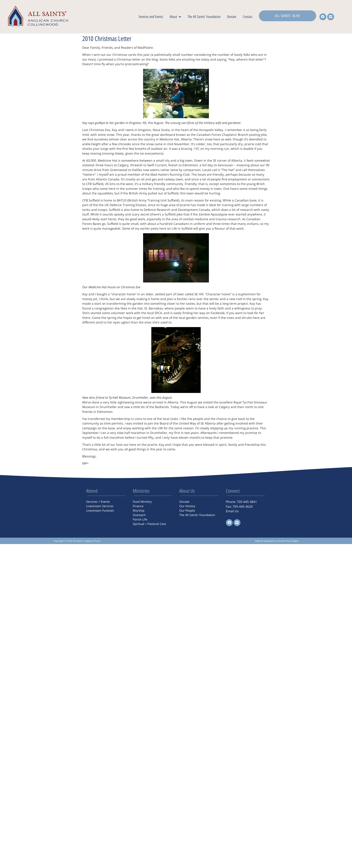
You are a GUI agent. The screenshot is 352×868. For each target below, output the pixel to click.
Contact (248, 17)
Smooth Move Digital (288, 541)
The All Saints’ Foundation (204, 17)
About (175, 17)
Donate (232, 17)
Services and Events (151, 17)
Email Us (232, 511)
